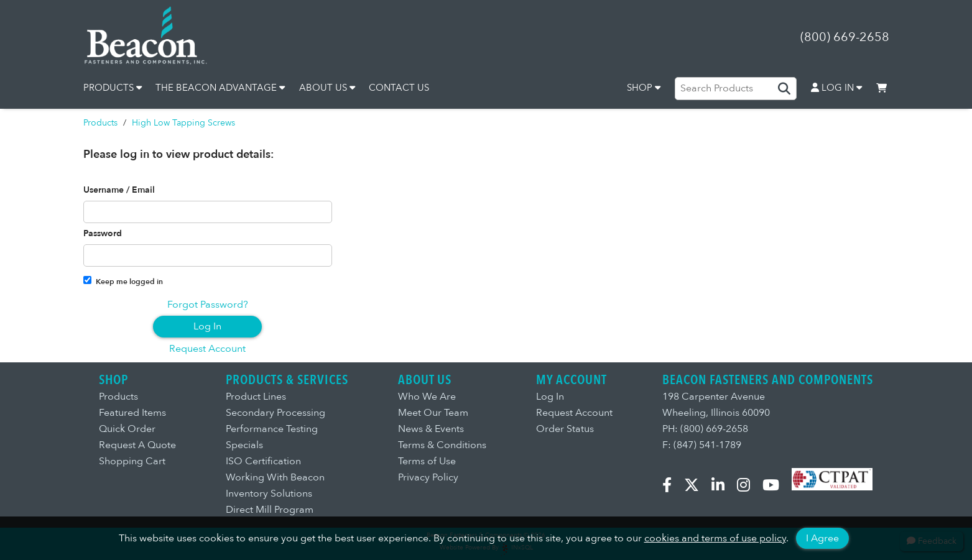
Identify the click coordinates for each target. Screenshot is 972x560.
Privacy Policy (428, 477)
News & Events (431, 429)
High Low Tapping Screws (183, 123)
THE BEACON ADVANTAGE (220, 88)
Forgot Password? (208, 305)
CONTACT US (399, 88)
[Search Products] (736, 88)
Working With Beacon (275, 477)
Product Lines (256, 397)
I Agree (822, 538)
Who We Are (427, 397)
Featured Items (132, 413)
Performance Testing (272, 429)
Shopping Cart (132, 461)
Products (100, 123)
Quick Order (127, 429)
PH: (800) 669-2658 (705, 429)
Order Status (565, 429)
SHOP (644, 88)
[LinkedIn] (723, 487)
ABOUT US (327, 88)
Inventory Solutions (269, 493)
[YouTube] (776, 487)
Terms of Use (427, 461)
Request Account (207, 349)
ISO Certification (263, 461)
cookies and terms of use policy (715, 538)
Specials (244, 445)
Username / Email (119, 190)
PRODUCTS (113, 88)
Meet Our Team (433, 413)
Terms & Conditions (442, 445)
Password (103, 234)
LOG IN (836, 88)
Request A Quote (137, 445)
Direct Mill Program (270, 510)
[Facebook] (672, 487)
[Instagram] (748, 487)
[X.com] (697, 487)
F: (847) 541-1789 (702, 445)
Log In (207, 326)
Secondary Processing (275, 413)
